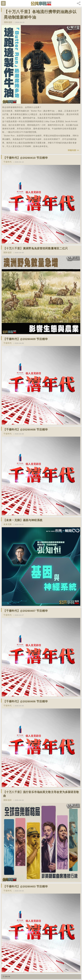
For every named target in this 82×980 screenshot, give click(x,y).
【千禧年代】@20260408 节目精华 (25, 430)
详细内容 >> (73, 150)
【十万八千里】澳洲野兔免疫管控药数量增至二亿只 (35, 248)
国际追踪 (8, 22)
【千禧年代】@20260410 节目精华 (25, 158)
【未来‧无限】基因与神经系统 (23, 520)
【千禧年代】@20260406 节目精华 (25, 701)
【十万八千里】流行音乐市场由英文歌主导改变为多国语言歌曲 (41, 794)
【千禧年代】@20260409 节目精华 (25, 339)
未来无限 (8, 524)
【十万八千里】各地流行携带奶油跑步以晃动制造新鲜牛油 (40, 14)
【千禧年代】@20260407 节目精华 (25, 611)
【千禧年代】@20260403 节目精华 (25, 886)
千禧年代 (8, 162)
